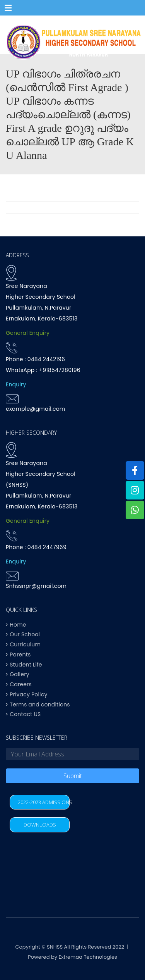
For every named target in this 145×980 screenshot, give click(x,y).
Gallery (19, 674)
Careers (21, 684)
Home (18, 624)
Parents (20, 654)
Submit (73, 776)
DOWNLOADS (40, 825)
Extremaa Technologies (88, 957)
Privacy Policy (28, 694)
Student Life (26, 664)
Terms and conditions (40, 704)
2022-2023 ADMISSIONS (44, 802)
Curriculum (25, 644)
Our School (25, 634)
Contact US (25, 714)
